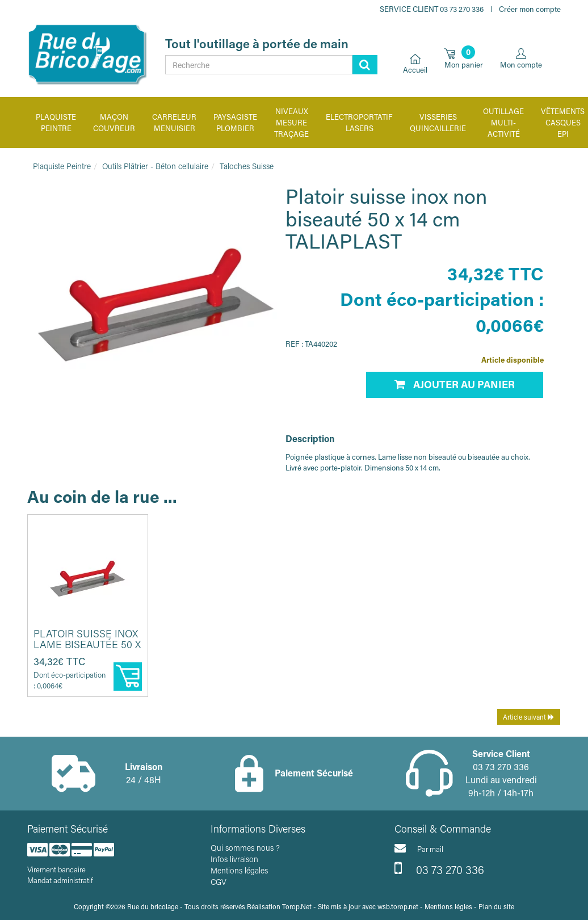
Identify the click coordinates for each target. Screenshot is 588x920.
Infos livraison (234, 859)
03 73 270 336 (439, 868)
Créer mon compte (530, 9)
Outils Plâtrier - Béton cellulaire (155, 166)
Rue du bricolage (153, 906)
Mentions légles (448, 906)
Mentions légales (239, 870)
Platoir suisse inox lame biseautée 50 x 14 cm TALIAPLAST (87, 645)
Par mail (419, 848)
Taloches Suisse (247, 166)
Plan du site (496, 906)
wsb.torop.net (398, 906)
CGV (219, 882)
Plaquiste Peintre (62, 166)
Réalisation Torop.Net (279, 906)
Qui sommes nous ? (245, 848)
